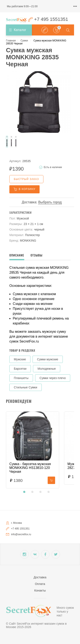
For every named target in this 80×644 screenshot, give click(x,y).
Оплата (40, 584)
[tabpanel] (33, 450)
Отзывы (37, 255)
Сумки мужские (48, 359)
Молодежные (47, 369)
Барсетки (20, 369)
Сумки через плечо (53, 378)
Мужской (23, 218)
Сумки (24, 41)
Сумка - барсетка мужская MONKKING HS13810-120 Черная (30, 468)
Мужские (20, 359)
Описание (17, 255)
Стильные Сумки (26, 387)
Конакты (40, 590)
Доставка (40, 577)
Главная (11, 41)
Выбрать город (50, 202)
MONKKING (28, 241)
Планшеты (21, 378)
